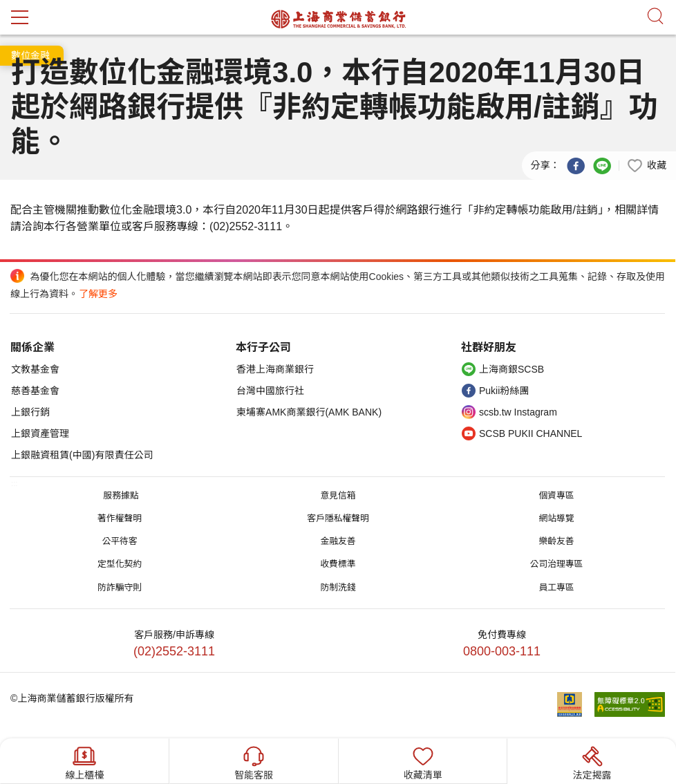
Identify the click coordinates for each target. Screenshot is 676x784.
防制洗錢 (338, 587)
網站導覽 (556, 518)
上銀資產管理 (40, 433)
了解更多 (98, 294)
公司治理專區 (557, 564)
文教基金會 (35, 369)
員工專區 (556, 587)
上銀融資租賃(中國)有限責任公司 (82, 455)
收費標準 (338, 564)
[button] (646, 165)
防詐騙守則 (120, 587)
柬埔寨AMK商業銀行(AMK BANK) (309, 412)
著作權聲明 (120, 518)
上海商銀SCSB (511, 369)
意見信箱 (338, 495)
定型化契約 (120, 564)
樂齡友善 (556, 541)
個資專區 (556, 495)
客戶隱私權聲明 (338, 518)
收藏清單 (423, 762)
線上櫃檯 (84, 762)
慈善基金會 (35, 391)
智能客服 (254, 762)
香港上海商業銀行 (275, 369)
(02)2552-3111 (174, 651)
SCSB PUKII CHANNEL (531, 433)
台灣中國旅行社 (270, 391)
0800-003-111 (502, 651)
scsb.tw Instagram (518, 412)
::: (14, 483)
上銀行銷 (30, 412)
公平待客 (119, 541)
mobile (20, 17)
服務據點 (121, 495)
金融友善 (338, 541)
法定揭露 (592, 762)
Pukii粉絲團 (504, 391)
